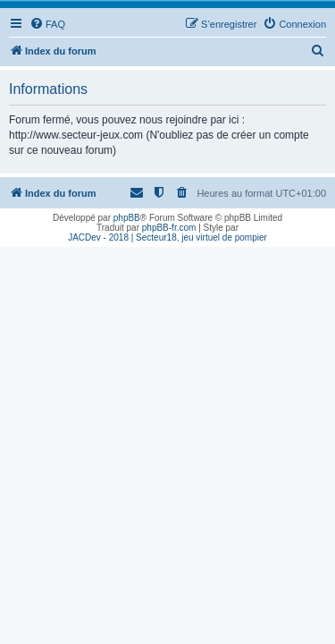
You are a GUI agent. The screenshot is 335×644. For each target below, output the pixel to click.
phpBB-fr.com (169, 228)
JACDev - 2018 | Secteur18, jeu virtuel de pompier (167, 237)
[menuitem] (47, 24)
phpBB (127, 218)
